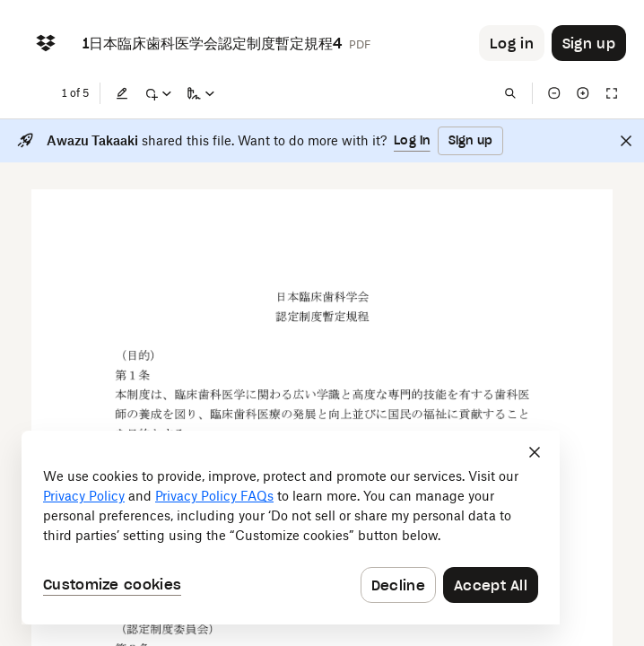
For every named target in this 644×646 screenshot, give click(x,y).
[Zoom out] (554, 93)
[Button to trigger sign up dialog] (589, 43)
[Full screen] (612, 93)
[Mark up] (158, 93)
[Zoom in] (583, 93)
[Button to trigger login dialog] (512, 43)
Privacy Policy (84, 496)
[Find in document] (510, 93)
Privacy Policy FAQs (214, 496)
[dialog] (291, 528)
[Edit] (122, 93)
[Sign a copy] (201, 93)
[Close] (626, 141)
